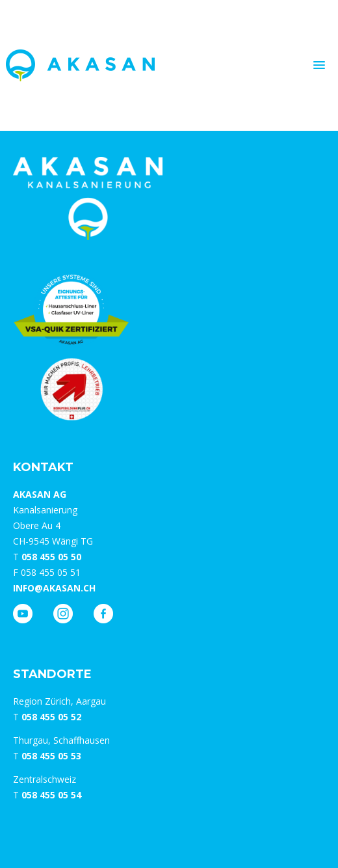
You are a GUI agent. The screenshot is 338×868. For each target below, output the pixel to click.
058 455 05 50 (51, 557)
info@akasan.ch (54, 588)
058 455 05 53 (51, 756)
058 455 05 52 (51, 717)
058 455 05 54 (51, 795)
